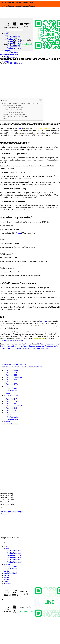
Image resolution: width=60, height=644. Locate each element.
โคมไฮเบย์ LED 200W (14, 558)
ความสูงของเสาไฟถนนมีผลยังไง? (14, 106)
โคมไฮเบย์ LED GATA (11, 384)
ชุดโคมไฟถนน (16, 346)
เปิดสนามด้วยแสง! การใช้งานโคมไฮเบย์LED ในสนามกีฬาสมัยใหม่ (21, 367)
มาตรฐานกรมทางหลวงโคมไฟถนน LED (13, 365)
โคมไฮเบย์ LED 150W (14, 560)
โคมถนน (32, 346)
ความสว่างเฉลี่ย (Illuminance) (15, 109)
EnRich (40, 344)
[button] (7, 583)
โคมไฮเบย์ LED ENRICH (12, 371)
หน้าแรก (6, 33)
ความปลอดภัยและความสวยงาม (15, 113)
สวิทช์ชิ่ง (6, 575)
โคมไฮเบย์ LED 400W (14, 37)
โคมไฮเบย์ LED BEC (10, 375)
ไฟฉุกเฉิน (6, 56)
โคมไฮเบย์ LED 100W (14, 48)
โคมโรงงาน (7, 50)
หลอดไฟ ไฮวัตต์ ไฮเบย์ (11, 395)
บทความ (6, 61)
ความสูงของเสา (48, 344)
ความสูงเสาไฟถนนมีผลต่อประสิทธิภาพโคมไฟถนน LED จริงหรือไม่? (22, 103)
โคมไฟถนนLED (30, 348)
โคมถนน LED (40, 346)
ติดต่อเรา (6, 580)
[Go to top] (1, 540)
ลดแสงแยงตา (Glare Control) (15, 111)
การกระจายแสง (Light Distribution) (16, 107)
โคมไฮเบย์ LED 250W (14, 555)
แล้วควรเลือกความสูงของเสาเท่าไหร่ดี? (15, 115)
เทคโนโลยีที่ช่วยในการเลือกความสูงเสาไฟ (16, 117)
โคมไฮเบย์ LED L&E (10, 382)
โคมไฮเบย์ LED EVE (10, 380)
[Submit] (8, 32)
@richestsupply (26, 44)
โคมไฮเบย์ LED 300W (14, 553)
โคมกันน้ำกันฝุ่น (12, 52)
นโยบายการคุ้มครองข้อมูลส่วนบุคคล (12, 512)
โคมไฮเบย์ (6, 35)
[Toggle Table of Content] (39, 101)
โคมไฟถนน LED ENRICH (15, 348)
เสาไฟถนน (25, 346)
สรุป (6, 119)
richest (20, 63)
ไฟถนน (19, 129)
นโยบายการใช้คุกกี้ (6, 514)
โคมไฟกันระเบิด (12, 54)
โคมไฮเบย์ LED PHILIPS (12, 373)
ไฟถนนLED (45, 348)
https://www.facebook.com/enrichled (12, 341)
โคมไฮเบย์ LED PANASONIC (13, 377)
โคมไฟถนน (6, 54)
